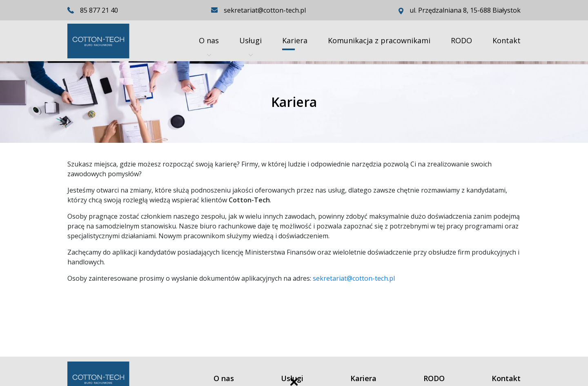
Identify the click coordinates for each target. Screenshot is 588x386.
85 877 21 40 (99, 10)
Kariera (295, 40)
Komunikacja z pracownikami (379, 40)
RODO (461, 40)
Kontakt (507, 40)
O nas (209, 46)
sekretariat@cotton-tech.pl (354, 278)
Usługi (251, 46)
